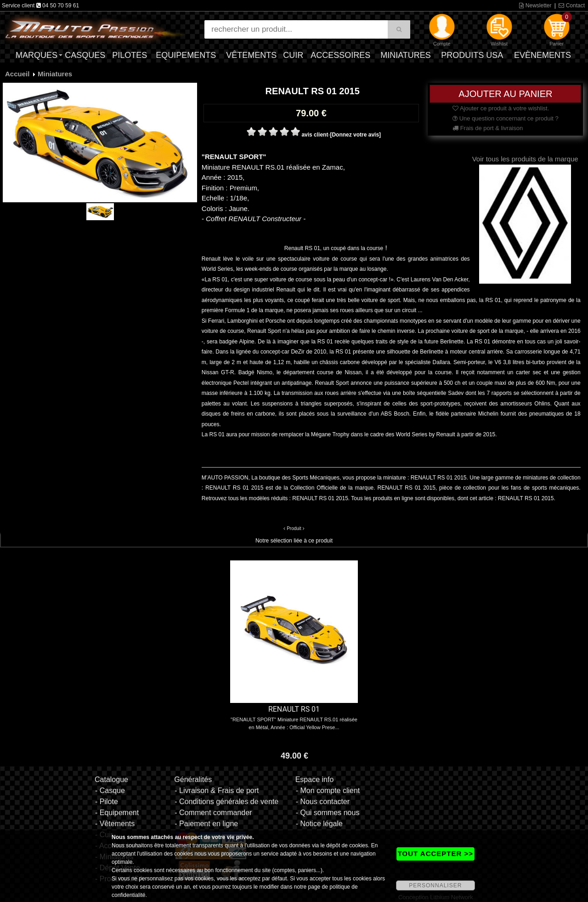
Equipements (186, 55)
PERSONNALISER (435, 885)
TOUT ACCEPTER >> (435, 853)
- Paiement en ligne (206, 824)
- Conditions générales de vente (226, 802)
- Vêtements (115, 824)
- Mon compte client (328, 791)
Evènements (543, 55)
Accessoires (340, 55)
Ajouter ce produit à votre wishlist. (501, 108)
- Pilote (107, 802)
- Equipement (117, 813)
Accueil (17, 74)
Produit (294, 528)
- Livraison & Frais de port (217, 791)
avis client (315, 135)
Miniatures (406, 55)
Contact (572, 6)
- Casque (110, 791)
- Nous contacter (323, 802)
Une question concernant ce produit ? (506, 118)
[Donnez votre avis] (355, 135)
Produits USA (472, 55)
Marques (37, 55)
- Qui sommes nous (328, 813)
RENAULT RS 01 (294, 709)
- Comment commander (213, 813)
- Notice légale (319, 824)
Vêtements (251, 55)
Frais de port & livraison (488, 128)
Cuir (293, 55)
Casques (85, 55)
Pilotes (130, 55)
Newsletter (535, 6)
